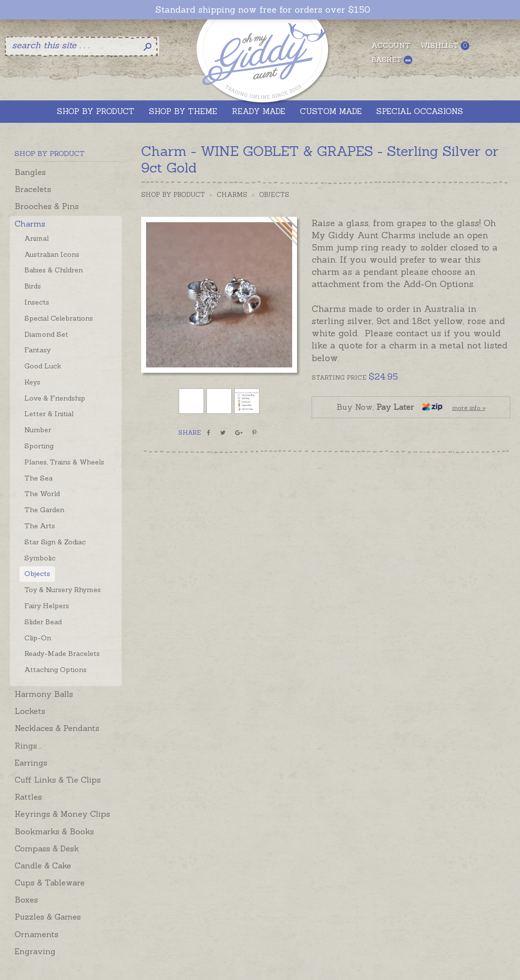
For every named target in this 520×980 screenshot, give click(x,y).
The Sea (38, 478)
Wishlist (445, 46)
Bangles (30, 172)
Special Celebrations (59, 318)
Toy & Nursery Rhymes (63, 590)
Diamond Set (46, 334)
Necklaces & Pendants (57, 728)
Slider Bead (43, 622)
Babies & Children (54, 270)
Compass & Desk (47, 848)
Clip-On (38, 638)
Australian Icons (52, 254)
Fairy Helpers (47, 606)
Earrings (31, 763)
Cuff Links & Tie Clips (58, 780)
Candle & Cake (43, 865)
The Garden (44, 510)
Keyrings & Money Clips (62, 814)
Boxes (26, 900)
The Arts (40, 526)
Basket (392, 60)
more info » (469, 408)
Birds (33, 286)
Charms (30, 224)
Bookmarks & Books (54, 831)
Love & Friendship (55, 398)
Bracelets (33, 189)
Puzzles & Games (48, 917)
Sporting (39, 446)
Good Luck (43, 366)
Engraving (35, 951)
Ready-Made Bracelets (62, 653)
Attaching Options (56, 670)
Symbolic (40, 558)
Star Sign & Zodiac (55, 542)
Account (391, 45)
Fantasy (37, 350)
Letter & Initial (49, 414)
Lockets (30, 711)
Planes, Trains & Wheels (64, 462)
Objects (37, 574)
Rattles (28, 797)
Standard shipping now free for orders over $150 (263, 10)
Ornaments (37, 934)
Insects (37, 302)
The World (42, 494)
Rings (26, 746)
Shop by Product (173, 195)
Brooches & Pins (47, 206)
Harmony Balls (44, 694)
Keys (32, 382)
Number (38, 430)
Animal (37, 238)
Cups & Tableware (50, 883)
